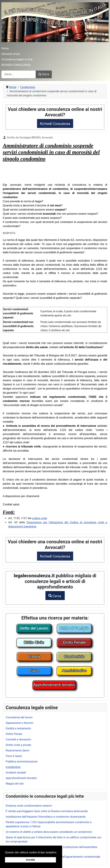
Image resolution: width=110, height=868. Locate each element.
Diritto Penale (14, 734)
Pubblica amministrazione (22, 762)
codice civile (40, 518)
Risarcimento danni (17, 750)
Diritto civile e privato (19, 745)
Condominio (13, 767)
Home (5, 48)
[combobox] (19, 74)
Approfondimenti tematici (21, 778)
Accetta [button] (30, 860)
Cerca (44, 74)
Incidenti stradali (16, 773)
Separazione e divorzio (19, 723)
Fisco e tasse (14, 756)
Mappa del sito (15, 784)
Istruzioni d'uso (11, 54)
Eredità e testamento (18, 728)
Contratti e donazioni (18, 739)
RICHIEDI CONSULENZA (16, 65)
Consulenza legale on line (17, 59)
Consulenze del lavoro (19, 717)
